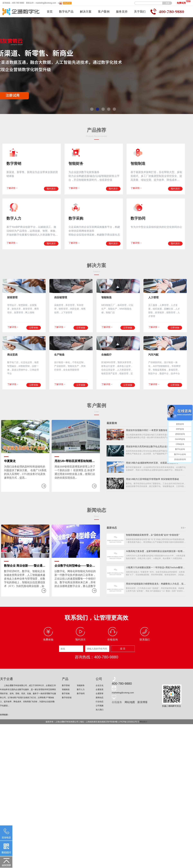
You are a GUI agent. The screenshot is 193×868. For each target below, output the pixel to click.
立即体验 (34, 328)
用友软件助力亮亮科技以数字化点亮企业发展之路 (151, 447)
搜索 (168, 3)
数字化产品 (66, 12)
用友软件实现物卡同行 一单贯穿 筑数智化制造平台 (151, 430)
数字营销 (66, 685)
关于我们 (140, 12)
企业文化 (100, 685)
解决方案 (86, 12)
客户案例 (104, 12)
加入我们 (100, 710)
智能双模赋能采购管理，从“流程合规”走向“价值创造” (153, 535)
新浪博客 (142, 702)
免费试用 (184, 2)
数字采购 (66, 694)
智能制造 (66, 689)
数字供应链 (67, 698)
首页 (50, 12)
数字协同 (81, 694)
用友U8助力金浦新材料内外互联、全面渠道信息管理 (152, 463)
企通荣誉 (100, 694)
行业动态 (100, 702)
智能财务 (81, 685)
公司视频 (100, 706)
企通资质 (100, 689)
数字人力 (81, 689)
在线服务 (117, 702)
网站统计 (143, 722)
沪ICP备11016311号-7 (129, 722)
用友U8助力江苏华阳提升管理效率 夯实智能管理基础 (152, 479)
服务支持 (122, 12)
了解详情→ (12, 188)
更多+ (183, 528)
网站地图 (130, 702)
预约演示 (51, 189)
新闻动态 (100, 698)
